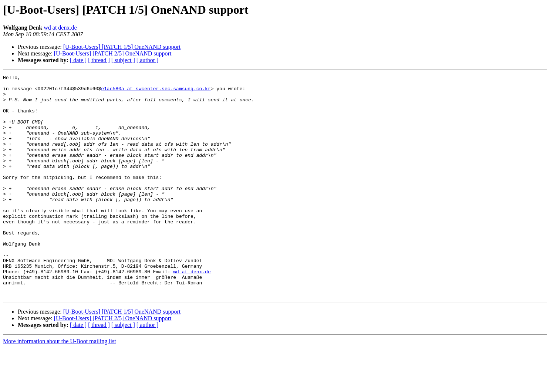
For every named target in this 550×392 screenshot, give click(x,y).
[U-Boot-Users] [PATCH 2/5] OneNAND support (113, 53)
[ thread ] (99, 60)
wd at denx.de (60, 28)
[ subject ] (123, 60)
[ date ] (78, 60)
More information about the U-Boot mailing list (60, 386)
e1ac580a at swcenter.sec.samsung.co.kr (156, 92)
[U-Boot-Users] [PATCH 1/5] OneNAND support (122, 47)
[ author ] (148, 60)
